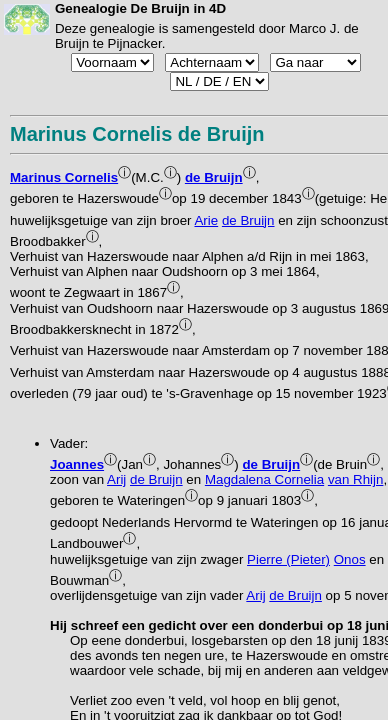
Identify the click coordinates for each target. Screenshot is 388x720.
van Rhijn (356, 479)
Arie (206, 220)
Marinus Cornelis (64, 177)
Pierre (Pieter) (288, 559)
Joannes (77, 464)
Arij (116, 479)
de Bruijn (214, 177)
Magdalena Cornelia (264, 479)
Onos (350, 559)
